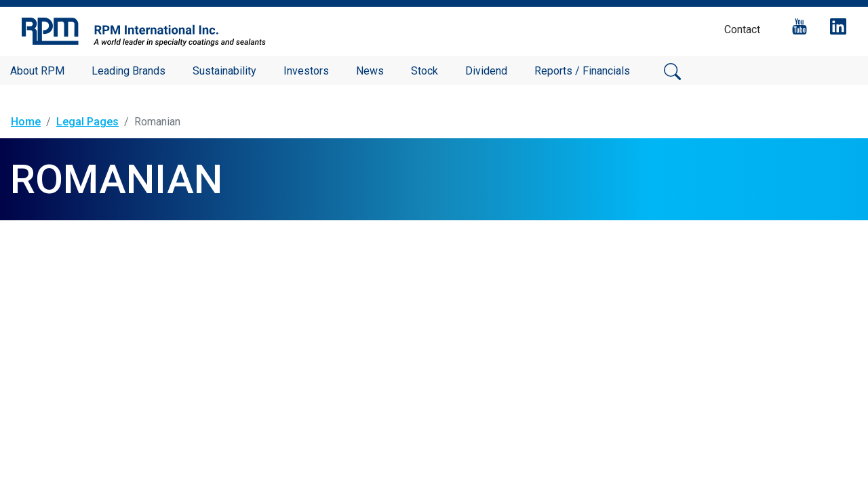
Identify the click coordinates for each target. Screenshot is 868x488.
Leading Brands (129, 71)
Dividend (486, 71)
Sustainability (224, 71)
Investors (306, 71)
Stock (425, 71)
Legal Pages (87, 122)
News (370, 71)
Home (26, 122)
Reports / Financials (582, 71)
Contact (742, 29)
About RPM (37, 71)
